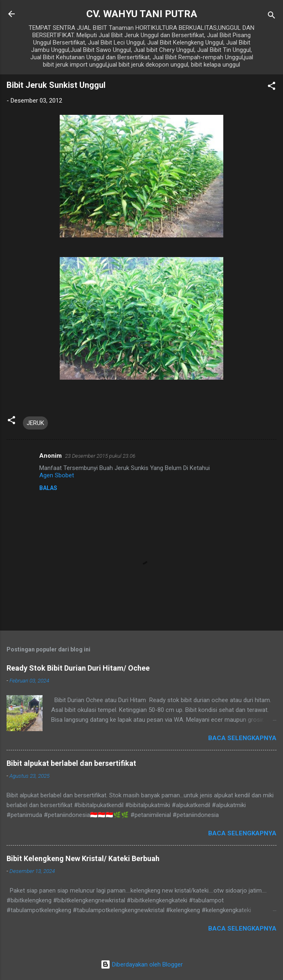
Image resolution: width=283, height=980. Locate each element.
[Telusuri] (272, 17)
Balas (48, 488)
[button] (272, 87)
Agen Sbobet (57, 475)
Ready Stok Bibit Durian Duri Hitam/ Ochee (78, 668)
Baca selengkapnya (242, 738)
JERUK (35, 423)
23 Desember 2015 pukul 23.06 (100, 456)
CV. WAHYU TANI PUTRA (142, 14)
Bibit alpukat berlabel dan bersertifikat (71, 763)
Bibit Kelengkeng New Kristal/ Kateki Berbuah (83, 858)
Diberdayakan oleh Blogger (142, 964)
